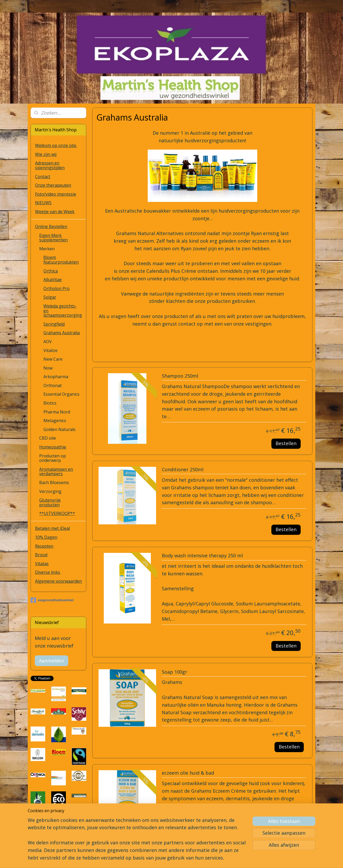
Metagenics (55, 421)
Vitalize (50, 350)
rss (167, 858)
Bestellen (286, 443)
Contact (43, 177)
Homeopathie (53, 447)
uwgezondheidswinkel (52, 600)
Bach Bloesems (54, 483)
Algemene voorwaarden (58, 581)
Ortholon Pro (56, 288)
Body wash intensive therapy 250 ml (202, 556)
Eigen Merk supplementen (53, 238)
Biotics (50, 403)
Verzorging (50, 491)
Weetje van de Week (55, 212)
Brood (41, 555)
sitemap (156, 858)
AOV (48, 342)
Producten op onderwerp (53, 458)
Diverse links (48, 572)
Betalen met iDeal (52, 528)
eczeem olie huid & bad (188, 773)
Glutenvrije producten (50, 502)
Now (48, 368)
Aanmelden (52, 661)
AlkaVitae (53, 280)
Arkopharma (56, 377)
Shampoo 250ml (180, 376)
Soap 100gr (175, 672)
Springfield (54, 324)
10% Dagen (46, 537)
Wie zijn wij (46, 154)
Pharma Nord (57, 412)
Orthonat (53, 385)
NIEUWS (43, 203)
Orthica (51, 271)
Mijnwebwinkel (233, 858)
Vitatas (42, 564)
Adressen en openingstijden (50, 165)
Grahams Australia (62, 333)
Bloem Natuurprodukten (61, 260)
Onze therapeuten (53, 185)
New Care (53, 359)
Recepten (44, 546)
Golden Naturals (59, 429)
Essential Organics (61, 394)
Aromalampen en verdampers (56, 472)
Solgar (50, 297)
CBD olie (48, 438)
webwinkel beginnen (187, 858)
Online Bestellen (51, 226)
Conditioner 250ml (183, 470)
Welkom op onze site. (56, 145)
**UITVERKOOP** (57, 513)
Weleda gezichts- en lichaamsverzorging (63, 311)
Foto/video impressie (56, 194)
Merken (47, 249)
